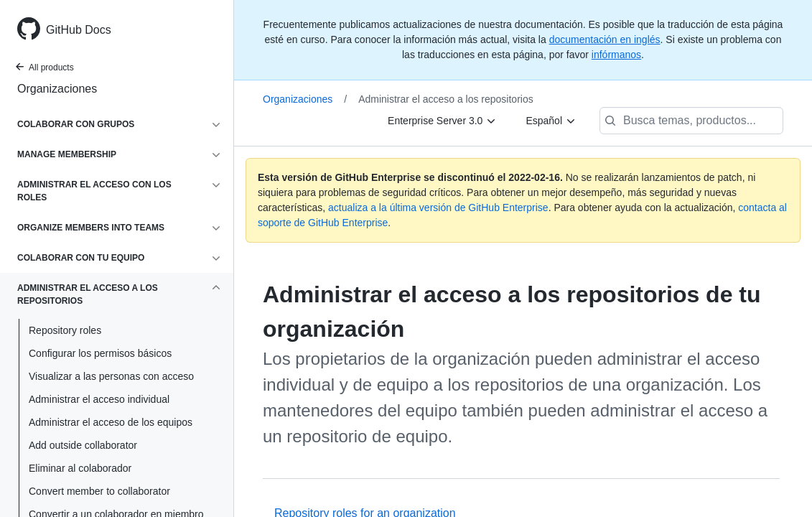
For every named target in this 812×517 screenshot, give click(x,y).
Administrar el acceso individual (99, 399)
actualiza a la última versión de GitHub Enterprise (438, 208)
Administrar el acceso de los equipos (111, 422)
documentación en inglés (605, 39)
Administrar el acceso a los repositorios (446, 99)
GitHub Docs (79, 30)
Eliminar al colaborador (80, 468)
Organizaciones (57, 89)
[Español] (551, 121)
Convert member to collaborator (99, 491)
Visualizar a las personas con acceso (111, 376)
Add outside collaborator (83, 445)
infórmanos (616, 55)
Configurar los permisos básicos (100, 353)
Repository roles (65, 330)
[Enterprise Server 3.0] (442, 121)
